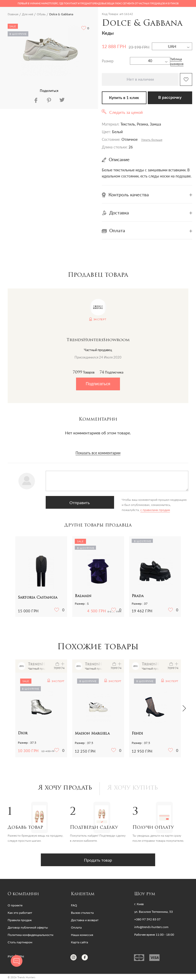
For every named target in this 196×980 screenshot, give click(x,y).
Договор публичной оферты (28, 927)
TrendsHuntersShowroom (98, 340)
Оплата (76, 927)
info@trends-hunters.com (151, 927)
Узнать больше (152, 140)
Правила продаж (20, 920)
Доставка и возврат (85, 920)
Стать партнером (20, 942)
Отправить (70, 502)
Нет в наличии (140, 79)
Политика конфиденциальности (30, 935)
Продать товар (98, 860)
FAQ (74, 905)
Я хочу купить (133, 788)
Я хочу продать (65, 788)
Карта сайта (79, 942)
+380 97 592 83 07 (147, 919)
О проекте (15, 905)
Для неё (28, 14)
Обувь (41, 14)
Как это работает (20, 913)
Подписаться (98, 384)
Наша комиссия (82, 935)
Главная (13, 14)
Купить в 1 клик (124, 98)
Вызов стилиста (82, 913)
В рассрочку (170, 98)
